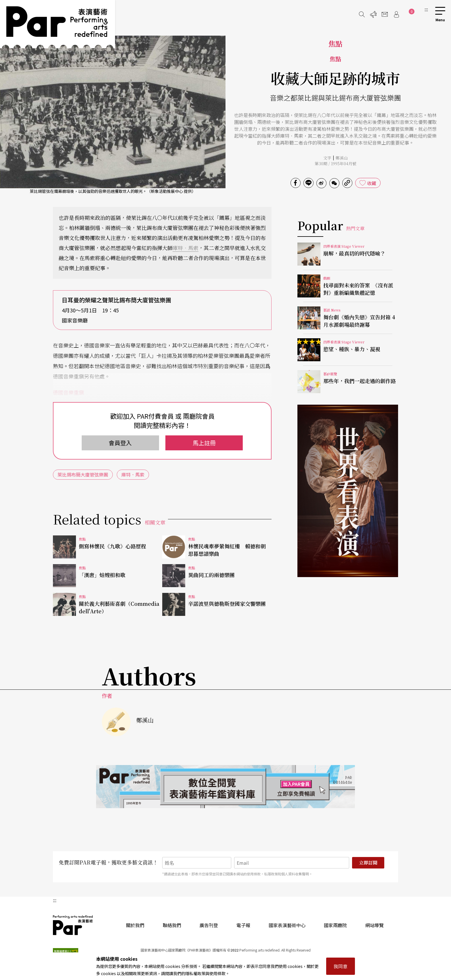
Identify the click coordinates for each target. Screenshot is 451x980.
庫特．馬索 (186, 248)
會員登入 (120, 443)
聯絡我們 (172, 925)
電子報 (243, 925)
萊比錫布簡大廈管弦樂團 (83, 474)
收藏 (372, 183)
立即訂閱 (368, 863)
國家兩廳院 (335, 925)
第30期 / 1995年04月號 (336, 164)
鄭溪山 (342, 158)
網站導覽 (374, 925)
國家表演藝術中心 (287, 925)
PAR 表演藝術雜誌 (73, 925)
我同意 (341, 966)
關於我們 (135, 925)
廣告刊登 (209, 925)
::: (426, 9)
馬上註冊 (204, 443)
